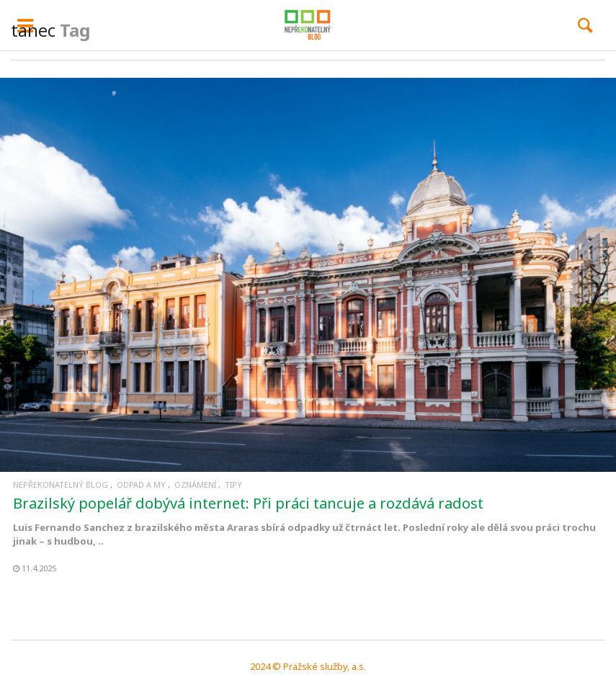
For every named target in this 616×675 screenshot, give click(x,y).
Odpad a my (141, 484)
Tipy (233, 484)
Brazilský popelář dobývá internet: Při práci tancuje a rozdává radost (248, 503)
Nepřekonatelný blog (61, 484)
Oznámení (195, 484)
